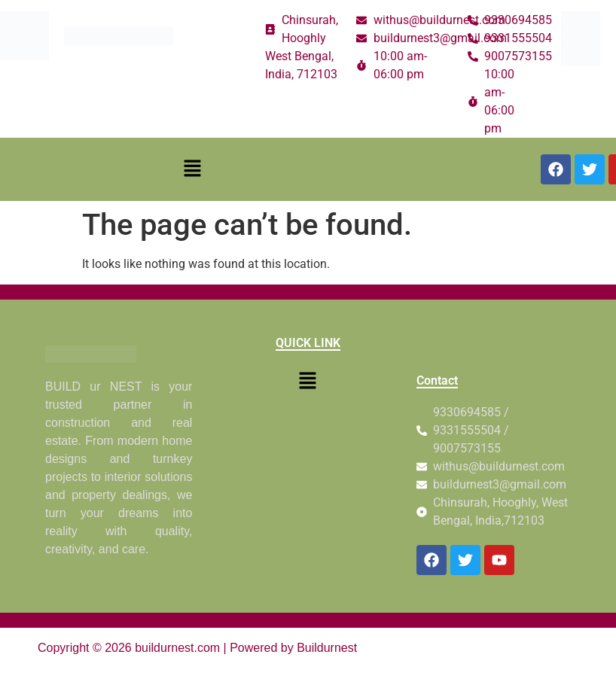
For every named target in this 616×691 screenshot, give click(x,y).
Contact (437, 381)
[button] (193, 169)
